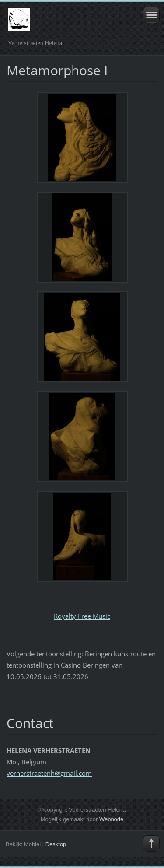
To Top (151, 843)
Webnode (111, 819)
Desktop (56, 844)
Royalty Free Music (82, 616)
